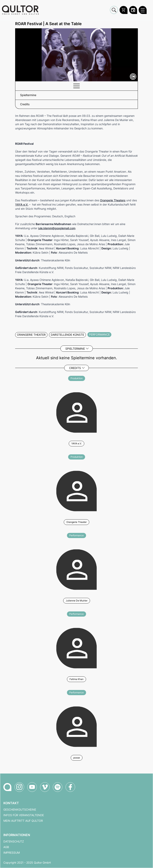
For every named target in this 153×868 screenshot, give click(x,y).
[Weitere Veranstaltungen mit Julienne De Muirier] (76, 569)
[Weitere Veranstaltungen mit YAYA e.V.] (76, 412)
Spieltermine (75, 349)
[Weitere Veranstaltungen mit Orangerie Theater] (76, 490)
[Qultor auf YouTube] (32, 787)
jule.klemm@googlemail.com (57, 228)
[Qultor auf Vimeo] (45, 787)
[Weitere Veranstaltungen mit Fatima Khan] (76, 648)
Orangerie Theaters (113, 200)
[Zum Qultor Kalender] (133, 10)
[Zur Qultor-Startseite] (7, 787)
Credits (75, 368)
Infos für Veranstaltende (24, 815)
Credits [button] (25, 104)
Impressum (12, 853)
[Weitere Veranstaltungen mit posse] (76, 726)
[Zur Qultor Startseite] (20, 10)
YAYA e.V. (22, 204)
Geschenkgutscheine (20, 810)
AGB (6, 847)
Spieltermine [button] (28, 95)
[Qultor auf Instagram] (19, 787)
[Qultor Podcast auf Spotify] (58, 787)
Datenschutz (14, 841)
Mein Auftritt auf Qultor (23, 821)
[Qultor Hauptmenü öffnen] (143, 10)
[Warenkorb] (124, 10)
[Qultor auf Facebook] (70, 787)
